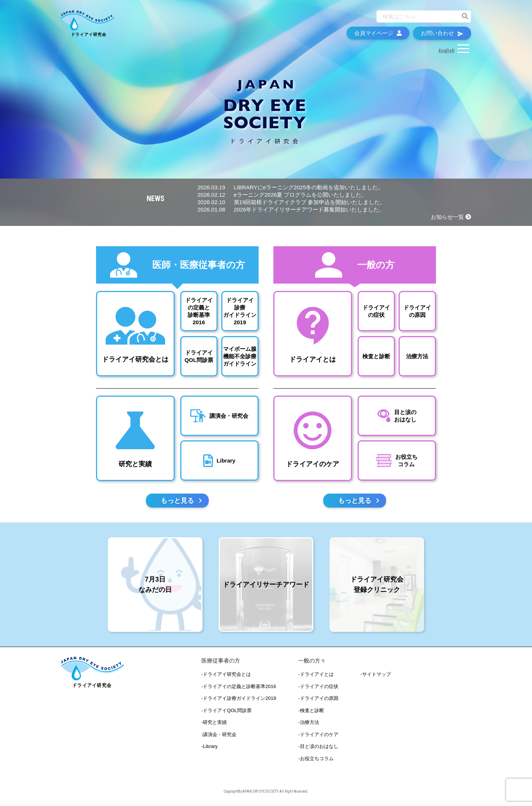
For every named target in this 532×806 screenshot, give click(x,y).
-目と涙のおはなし (318, 747)
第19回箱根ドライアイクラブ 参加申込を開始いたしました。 (292, 202)
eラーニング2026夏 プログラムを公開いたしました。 (282, 195)
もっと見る (181, 501)
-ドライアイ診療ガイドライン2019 (239, 699)
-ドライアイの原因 (318, 699)
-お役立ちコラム (316, 759)
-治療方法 (308, 723)
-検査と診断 (311, 711)
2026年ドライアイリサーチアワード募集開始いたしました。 (291, 209)
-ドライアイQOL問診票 (226, 711)
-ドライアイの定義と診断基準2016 (239, 687)
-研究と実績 (214, 723)
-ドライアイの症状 (318, 687)
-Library (209, 747)
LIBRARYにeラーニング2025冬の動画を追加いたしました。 (291, 187)
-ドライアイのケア (318, 735)
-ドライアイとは (316, 675)
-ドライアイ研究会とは (226, 675)
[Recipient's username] (417, 18)
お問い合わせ (442, 35)
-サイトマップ (376, 675)
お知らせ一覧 (451, 217)
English (446, 52)
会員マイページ (378, 35)
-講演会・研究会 (219, 735)
